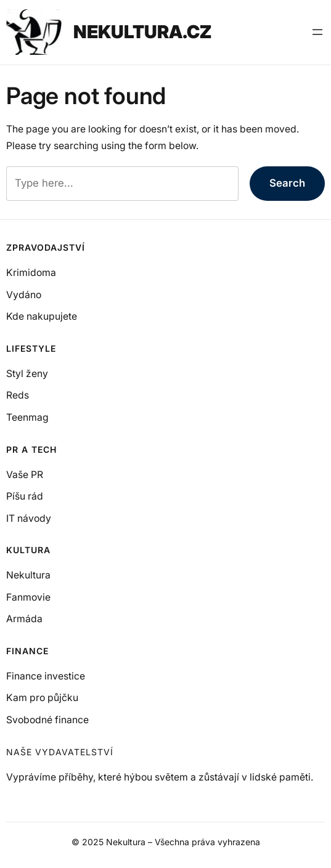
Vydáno (24, 295)
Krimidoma (31, 273)
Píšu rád (25, 496)
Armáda (24, 619)
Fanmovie (28, 597)
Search (287, 183)
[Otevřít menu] (317, 32)
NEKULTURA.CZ (142, 32)
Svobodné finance (47, 720)
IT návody (29, 518)
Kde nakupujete (42, 316)
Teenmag (27, 417)
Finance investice (46, 676)
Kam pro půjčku (42, 698)
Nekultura (28, 575)
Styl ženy (27, 374)
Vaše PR (25, 475)
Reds (18, 395)
